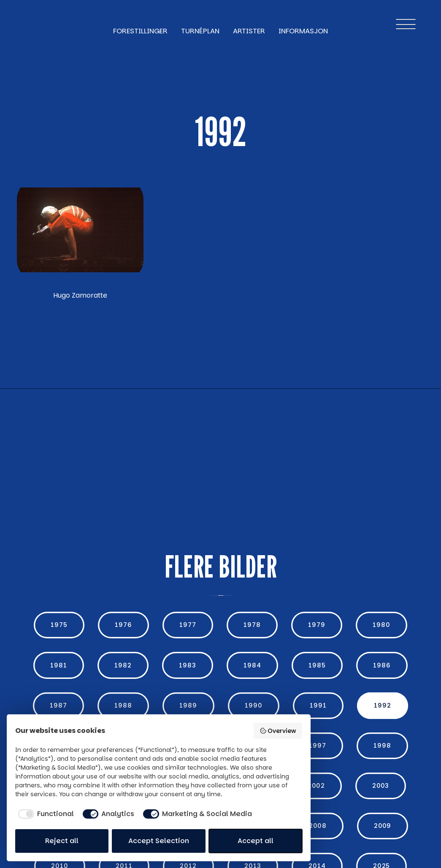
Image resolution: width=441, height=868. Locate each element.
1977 (188, 625)
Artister (249, 31)
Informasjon (303, 31)
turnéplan (200, 31)
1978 (252, 625)
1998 (382, 746)
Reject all (62, 841)
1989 (188, 705)
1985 (317, 665)
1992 (383, 705)
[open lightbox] (80, 230)
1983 (188, 665)
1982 (123, 665)
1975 (59, 625)
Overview (278, 731)
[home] (35, 24)
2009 (383, 826)
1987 (58, 705)
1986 (382, 665)
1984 (252, 665)
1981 (59, 665)
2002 (316, 786)
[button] (406, 24)
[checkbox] (45, 814)
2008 (318, 826)
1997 (318, 746)
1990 (254, 705)
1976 (123, 625)
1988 (123, 705)
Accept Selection (159, 841)
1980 (381, 625)
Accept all (256, 841)
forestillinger (140, 31)
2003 (381, 786)
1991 (318, 705)
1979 (317, 625)
